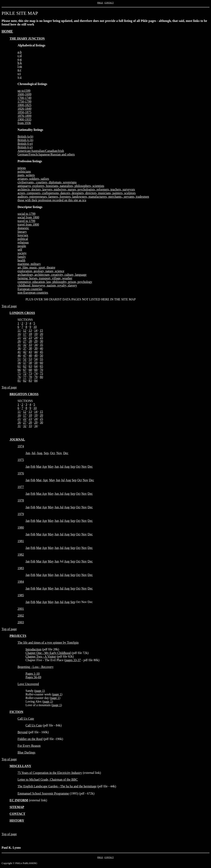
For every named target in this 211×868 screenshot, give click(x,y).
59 (36, 363)
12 (25, 330)
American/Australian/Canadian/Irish (41, 151)
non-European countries (33, 293)
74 (36, 373)
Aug (39, 453)
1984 (21, 582)
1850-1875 (24, 112)
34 (36, 345)
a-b (20, 52)
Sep (46, 453)
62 (25, 366)
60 (41, 363)
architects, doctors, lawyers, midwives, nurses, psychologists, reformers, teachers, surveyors (76, 189)
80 (41, 377)
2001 (21, 609)
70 (41, 370)
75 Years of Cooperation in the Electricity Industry (50, 773)
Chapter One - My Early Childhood (48, 653)
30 (41, 341)
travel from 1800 (28, 224)
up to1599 (24, 91)
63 (30, 366)
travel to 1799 (26, 221)
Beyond (23, 732)
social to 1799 (26, 214)
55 (41, 359)
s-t (19, 74)
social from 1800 (28, 217)
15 (41, 330)
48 (30, 355)
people (22, 246)
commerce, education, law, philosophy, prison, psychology (55, 282)
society (22, 253)
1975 (21, 460)
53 (30, 359)
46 (19, 355)
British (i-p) (25, 144)
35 (41, 345)
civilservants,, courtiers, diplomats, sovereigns (47, 182)
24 (36, 338)
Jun (28, 453)
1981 (21, 541)
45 (41, 352)
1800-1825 (24, 105)
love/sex (23, 235)
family (22, 257)
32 (25, 345)
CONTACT (109, 3)
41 (19, 352)
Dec (66, 453)
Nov (59, 453)
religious (23, 242)
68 (30, 370)
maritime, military (29, 264)
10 (35, 327)
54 (36, 359)
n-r (19, 70)
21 (19, 338)
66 (19, 370)
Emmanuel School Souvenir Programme (43, 793)
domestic (23, 228)
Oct (53, 453)
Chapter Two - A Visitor (41, 656)
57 (25, 363)
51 (19, 359)
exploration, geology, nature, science (41, 271)
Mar (39, 467)
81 (19, 381)
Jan (28, 467)
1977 (21, 487)
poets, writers (26, 175)
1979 (21, 514)
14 (36, 330)
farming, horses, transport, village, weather (45, 278)
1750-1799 (24, 101)
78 (30, 377)
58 (30, 363)
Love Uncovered (28, 684)
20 (41, 334)
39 (36, 348)
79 (36, 377)
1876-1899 (24, 116)
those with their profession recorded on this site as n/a (52, 200)
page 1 (39, 691)
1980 (21, 527)
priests (22, 168)
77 (25, 377)
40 (41, 348)
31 (19, 345)
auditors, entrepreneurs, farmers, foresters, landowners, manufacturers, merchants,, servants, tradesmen (83, 197)
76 (19, 377)
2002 (21, 615)
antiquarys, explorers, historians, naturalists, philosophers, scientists (61, 186)
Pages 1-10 (33, 674)
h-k (20, 63)
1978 (21, 500)
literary (22, 232)
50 (41, 355)
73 (30, 373)
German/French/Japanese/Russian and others (46, 154)
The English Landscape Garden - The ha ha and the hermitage (57, 786)
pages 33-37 (73, 660)
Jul (33, 453)
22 (25, 338)
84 (36, 381)
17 (25, 334)
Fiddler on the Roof (30, 739)
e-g (20, 59)
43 (30, 352)
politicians (24, 172)
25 (41, 338)
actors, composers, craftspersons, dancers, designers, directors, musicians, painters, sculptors (77, 193)
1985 (21, 595)
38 (30, 348)
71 (19, 373)
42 (25, 352)
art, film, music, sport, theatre (36, 267)
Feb (33, 467)
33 (30, 345)
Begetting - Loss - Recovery (35, 667)
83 (30, 381)
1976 (21, 473)
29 (36, 341)
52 (25, 359)
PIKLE (100, 3)
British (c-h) (25, 140)
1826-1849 (24, 109)
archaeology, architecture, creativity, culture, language (52, 275)
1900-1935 (24, 119)
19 (36, 334)
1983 (21, 568)
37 (25, 348)
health (21, 260)
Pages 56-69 (33, 677)
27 (25, 341)
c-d (20, 56)
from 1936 (24, 123)
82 (25, 381)
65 (41, 366)
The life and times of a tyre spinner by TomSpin (48, 643)
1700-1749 (24, 98)
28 (30, 341)
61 (19, 366)
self (20, 250)
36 (19, 348)
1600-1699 (24, 94)
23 (30, 338)
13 (30, 330)
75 (41, 373)
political (23, 239)
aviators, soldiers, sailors (33, 179)
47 (25, 355)
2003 (21, 622)
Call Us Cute (26, 719)
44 (36, 352)
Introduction (33, 649)
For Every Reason (29, 746)
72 (25, 373)
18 (30, 334)
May (51, 467)
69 (36, 370)
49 (36, 355)
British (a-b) (25, 136)
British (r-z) (25, 147)
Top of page (9, 306)
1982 (21, 555)
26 (19, 341)
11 (19, 330)
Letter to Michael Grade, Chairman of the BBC (48, 780)
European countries (30, 289)
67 (25, 370)
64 (36, 366)
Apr (45, 467)
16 (19, 334)
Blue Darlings (26, 752)
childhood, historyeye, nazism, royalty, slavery (47, 285)
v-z (20, 77)
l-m (20, 66)
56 (19, 363)
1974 (21, 446)
